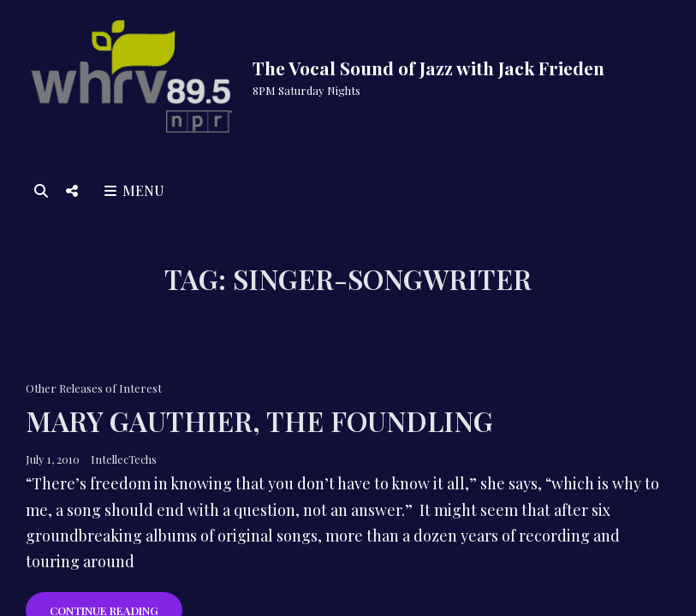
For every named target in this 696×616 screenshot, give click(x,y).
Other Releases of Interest (94, 388)
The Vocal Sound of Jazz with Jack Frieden (428, 68)
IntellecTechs (124, 459)
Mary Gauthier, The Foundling (259, 421)
